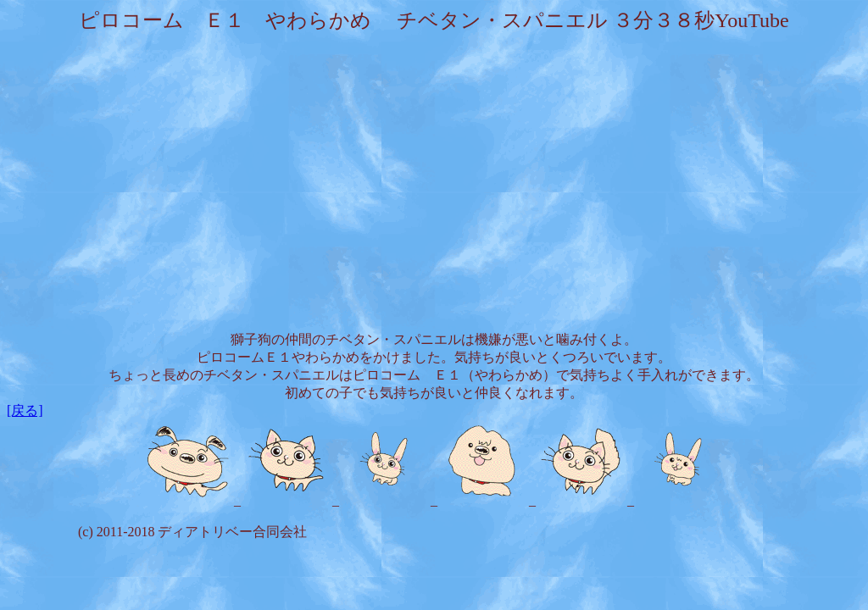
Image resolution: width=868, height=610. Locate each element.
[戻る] (25, 410)
